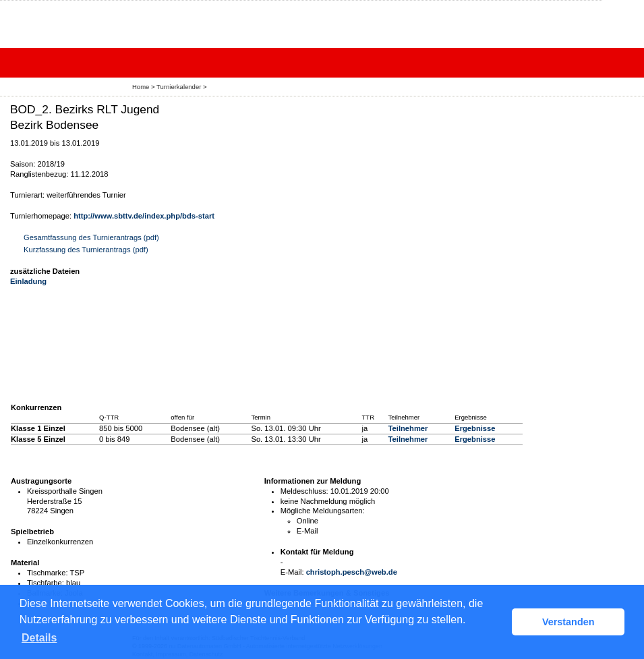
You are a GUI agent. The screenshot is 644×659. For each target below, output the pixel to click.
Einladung (28, 281)
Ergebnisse (475, 428)
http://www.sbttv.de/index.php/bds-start (144, 216)
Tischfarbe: (46, 583)
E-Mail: (292, 572)
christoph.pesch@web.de (352, 572)
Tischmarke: (48, 573)
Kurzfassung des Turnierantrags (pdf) (86, 250)
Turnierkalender (179, 87)
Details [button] (39, 638)
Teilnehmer (408, 428)
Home (141, 87)
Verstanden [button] (568, 622)
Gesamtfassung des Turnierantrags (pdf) (91, 237)
